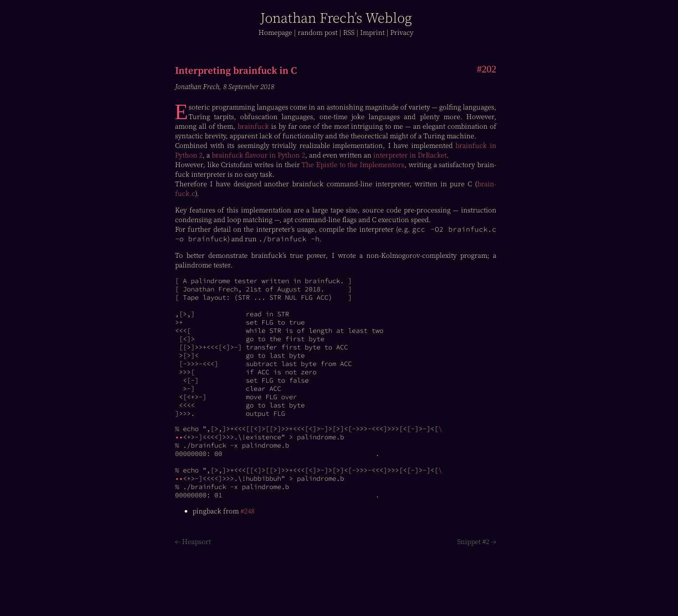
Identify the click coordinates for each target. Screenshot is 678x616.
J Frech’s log (336, 18)
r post (318, 32)
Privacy (402, 32)
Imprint (372, 32)
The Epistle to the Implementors (353, 164)
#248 (248, 511)
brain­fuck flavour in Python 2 (258, 155)
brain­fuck (253, 126)
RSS (349, 32)
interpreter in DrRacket (410, 155)
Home (275, 32)
